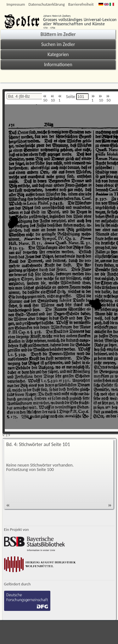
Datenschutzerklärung (46, 4)
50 (45, 99)
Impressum (16, 4)
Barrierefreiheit (81, 4)
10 (53, 99)
